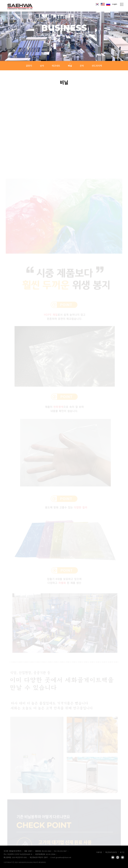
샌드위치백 (97, 66)
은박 (82, 66)
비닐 (70, 66)
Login (115, 3)
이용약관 (99, 852)
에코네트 (56, 66)
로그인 (122, 852)
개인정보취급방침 (111, 852)
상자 (42, 66)
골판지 (29, 66)
